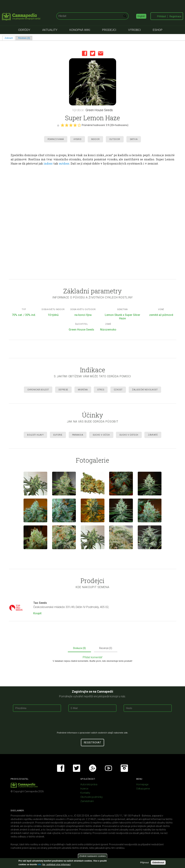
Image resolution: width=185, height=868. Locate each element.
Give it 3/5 (71, 125)
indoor (48, 163)
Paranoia (78, 435)
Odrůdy (24, 30)
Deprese (63, 390)
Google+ (93, 768)
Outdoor (115, 139)
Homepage (142, 784)
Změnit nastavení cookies (92, 856)
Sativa (134, 139)
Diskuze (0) (79, 648)
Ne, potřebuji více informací (56, 864)
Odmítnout (158, 863)
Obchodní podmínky (92, 797)
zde (39, 865)
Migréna (83, 390)
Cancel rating (58, 125)
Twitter (93, 53)
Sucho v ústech (129, 435)
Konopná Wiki (80, 30)
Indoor (95, 139)
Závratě (153, 435)
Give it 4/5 (75, 125)
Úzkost (118, 390)
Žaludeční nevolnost (145, 390)
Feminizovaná (56, 139)
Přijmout (144, 863)
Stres (101, 390)
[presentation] (93, 723)
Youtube (108, 768)
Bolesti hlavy (35, 435)
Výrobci (134, 30)
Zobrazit (10, 38)
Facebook (85, 53)
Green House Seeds (99, 110)
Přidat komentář (92, 657)
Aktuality (50, 30)
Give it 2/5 (67, 125)
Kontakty (85, 793)
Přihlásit (162, 16)
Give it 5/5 (79, 125)
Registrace (175, 16)
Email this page (101, 53)
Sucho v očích (101, 435)
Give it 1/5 (62, 125)
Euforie (58, 435)
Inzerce (84, 789)
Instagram (124, 768)
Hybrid (78, 139)
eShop (158, 30)
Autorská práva (89, 784)
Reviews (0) (24, 38)
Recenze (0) (106, 648)
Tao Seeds (40, 603)
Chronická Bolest (38, 390)
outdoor (64, 163)
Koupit (37, 613)
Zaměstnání (87, 801)
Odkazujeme (143, 789)
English (141, 16)
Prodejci (109, 30)
